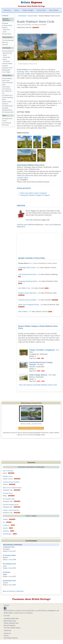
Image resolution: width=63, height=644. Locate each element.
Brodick (5, 528)
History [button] (17, 10)
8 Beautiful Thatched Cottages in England (35, 195)
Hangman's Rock (7, 68)
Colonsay (5, 16)
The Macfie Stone (7, 106)
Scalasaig (20, 72)
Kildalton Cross (8, 476)
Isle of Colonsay (8, 471)
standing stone (22, 225)
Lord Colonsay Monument (27, 274)
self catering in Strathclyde (15, 591)
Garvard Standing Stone (11, 505)
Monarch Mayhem (10, 625)
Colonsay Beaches (8, 51)
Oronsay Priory (7, 34)
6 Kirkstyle (6, 572)
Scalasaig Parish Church (27, 268)
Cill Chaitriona (6, 89)
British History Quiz (10, 621)
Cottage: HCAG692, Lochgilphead (42, 350)
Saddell (5, 519)
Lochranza (6, 525)
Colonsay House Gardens (27, 300)
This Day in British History (12, 628)
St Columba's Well (8, 112)
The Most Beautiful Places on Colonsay (8, 42)
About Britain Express (11, 638)
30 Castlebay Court (9, 564)
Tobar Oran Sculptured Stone (29, 305)
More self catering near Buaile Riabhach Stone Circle (38, 385)
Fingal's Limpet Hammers (27, 293)
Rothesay (6, 531)
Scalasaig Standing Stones (28, 281)
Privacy (6, 636)
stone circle (49, 225)
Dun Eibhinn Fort (24, 288)
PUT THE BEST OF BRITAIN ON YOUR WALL (31, 428)
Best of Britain (54, 10)
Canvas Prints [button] (42, 10)
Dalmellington (7, 534)
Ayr (4, 522)
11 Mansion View (9, 547)
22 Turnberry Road (9, 555)
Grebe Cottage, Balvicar (38, 375)
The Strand (6, 61)
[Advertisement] (39, 245)
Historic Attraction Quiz (11, 623)
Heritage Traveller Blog (11, 618)
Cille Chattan (23, 312)
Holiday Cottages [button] (28, 10)
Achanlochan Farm (9, 581)
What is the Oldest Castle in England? (34, 193)
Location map (22, 178)
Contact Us (7, 633)
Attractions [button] (8, 10)
